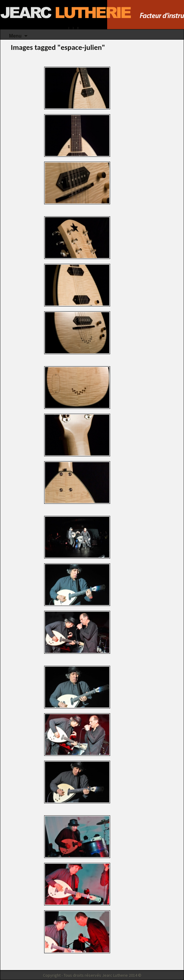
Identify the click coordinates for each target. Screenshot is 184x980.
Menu (15, 36)
